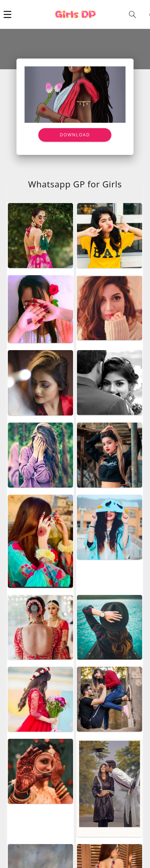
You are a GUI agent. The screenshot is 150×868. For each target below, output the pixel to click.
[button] (8, 14)
